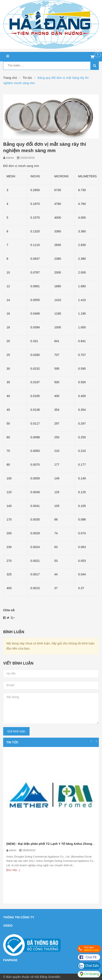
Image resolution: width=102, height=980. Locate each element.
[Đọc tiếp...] (13, 870)
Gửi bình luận (16, 731)
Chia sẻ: (9, 610)
